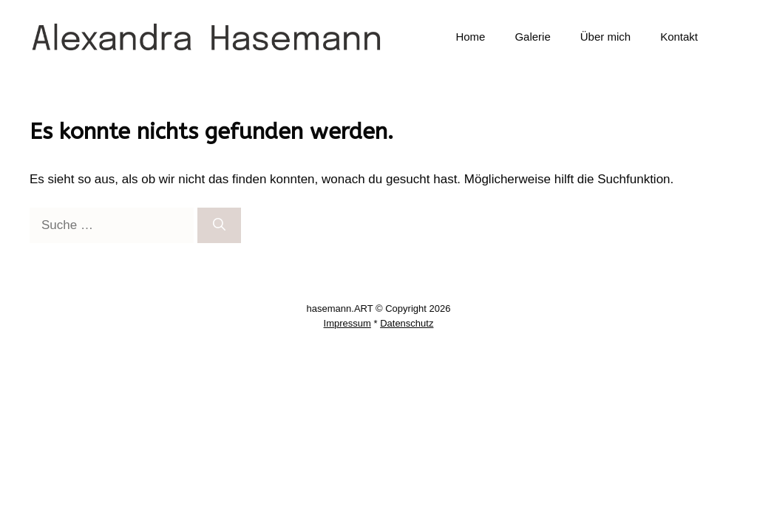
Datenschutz (407, 323)
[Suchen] (219, 225)
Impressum (347, 323)
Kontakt (679, 37)
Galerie (532, 37)
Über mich (605, 37)
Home (470, 37)
